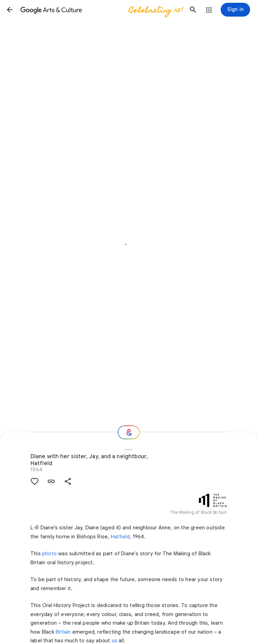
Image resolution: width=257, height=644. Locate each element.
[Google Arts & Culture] (101, 10)
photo (49, 554)
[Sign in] (235, 10)
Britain (63, 632)
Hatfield (120, 537)
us (114, 641)
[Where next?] (129, 432)
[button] (10, 10)
